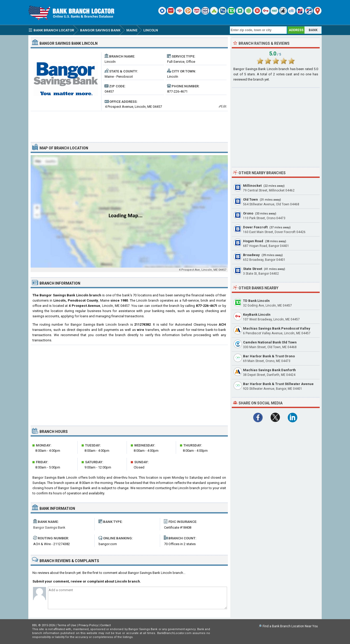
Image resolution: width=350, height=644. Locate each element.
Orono (248, 213)
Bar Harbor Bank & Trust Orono (269, 356)
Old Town (250, 199)
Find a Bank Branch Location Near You (290, 626)
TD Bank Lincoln (256, 301)
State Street (253, 269)
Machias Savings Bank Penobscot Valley (277, 328)
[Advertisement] (129, 125)
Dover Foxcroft (255, 227)
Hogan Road (253, 241)
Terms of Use (67, 625)
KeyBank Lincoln (257, 315)
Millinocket (252, 186)
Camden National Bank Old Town (270, 342)
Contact (105, 625)
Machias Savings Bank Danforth (269, 370)
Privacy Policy (88, 625)
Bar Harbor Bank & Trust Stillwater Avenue (278, 384)
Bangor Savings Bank (49, 527)
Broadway (251, 255)
